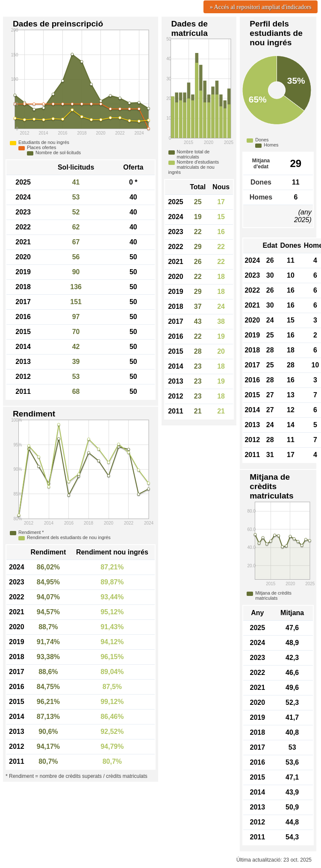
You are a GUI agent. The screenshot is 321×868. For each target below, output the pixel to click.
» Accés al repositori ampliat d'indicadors (261, 7)
